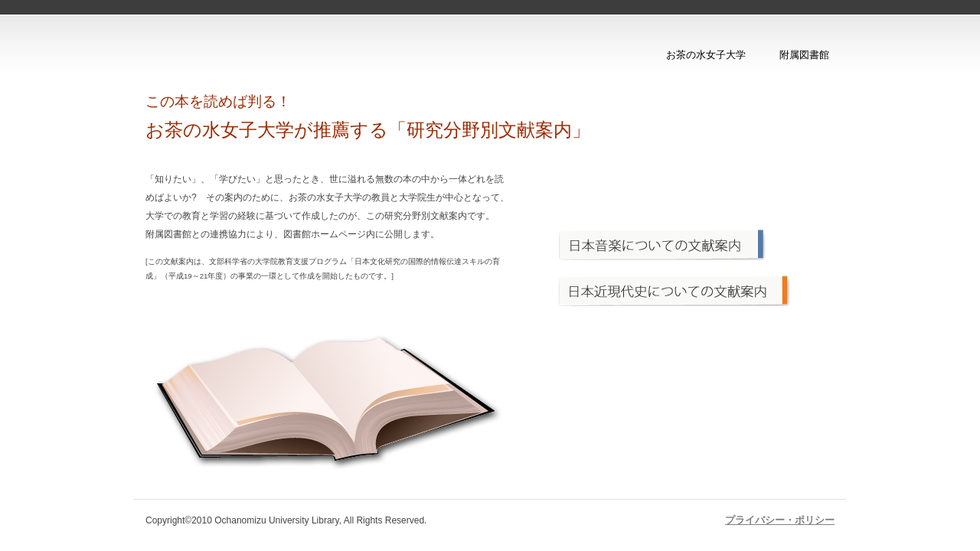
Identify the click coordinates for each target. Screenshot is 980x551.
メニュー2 (692, 291)
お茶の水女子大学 (706, 55)
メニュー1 (692, 245)
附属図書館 (804, 55)
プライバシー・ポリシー (780, 520)
